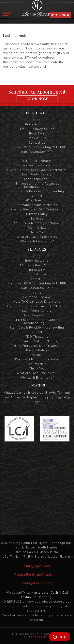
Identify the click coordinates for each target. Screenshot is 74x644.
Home (37, 156)
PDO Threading (37, 200)
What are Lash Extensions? (37, 237)
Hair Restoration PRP (37, 152)
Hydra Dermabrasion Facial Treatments (37, 170)
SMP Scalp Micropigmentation (37, 223)
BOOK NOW (60, 15)
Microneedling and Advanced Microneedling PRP (37, 185)
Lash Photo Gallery (37, 174)
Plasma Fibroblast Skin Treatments (37, 209)
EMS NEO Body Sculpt (37, 129)
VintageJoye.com (37, 566)
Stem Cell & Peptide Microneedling (37, 191)
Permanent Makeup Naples (37, 205)
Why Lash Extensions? (37, 241)
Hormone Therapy (37, 161)
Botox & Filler (37, 138)
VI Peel (37, 196)
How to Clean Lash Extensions (37, 165)
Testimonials (37, 228)
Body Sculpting (37, 124)
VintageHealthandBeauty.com (37, 574)
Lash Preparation (37, 179)
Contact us (37, 143)
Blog (37, 120)
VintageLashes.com (37, 583)
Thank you (37, 232)
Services (37, 219)
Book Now (37, 99)
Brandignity (43, 637)
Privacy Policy (37, 214)
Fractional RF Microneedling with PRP (37, 147)
